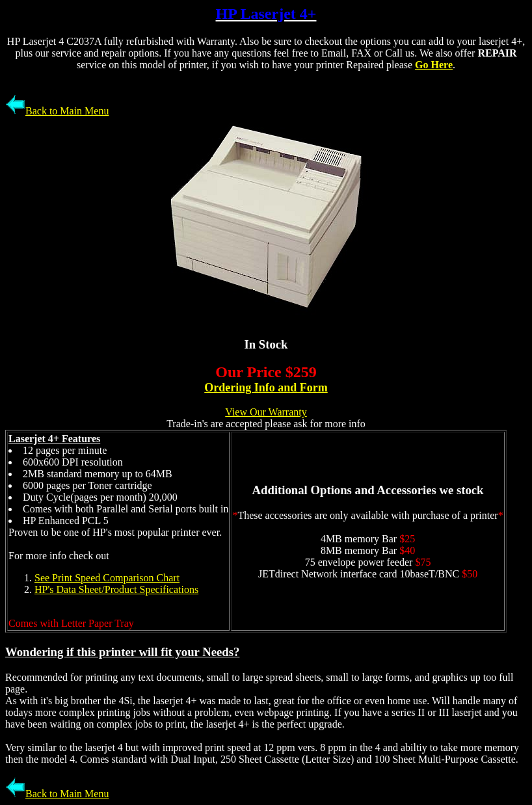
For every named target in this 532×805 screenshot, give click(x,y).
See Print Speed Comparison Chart (107, 578)
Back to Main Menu (57, 111)
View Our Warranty (266, 412)
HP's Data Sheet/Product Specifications (116, 589)
